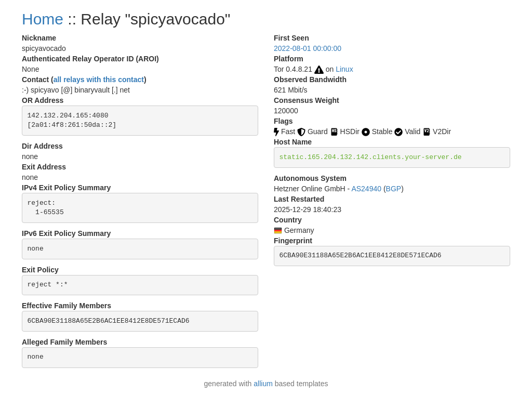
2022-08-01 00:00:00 (308, 48)
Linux (344, 69)
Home (43, 19)
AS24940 (366, 189)
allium (263, 384)
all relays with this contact (99, 80)
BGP (394, 189)
